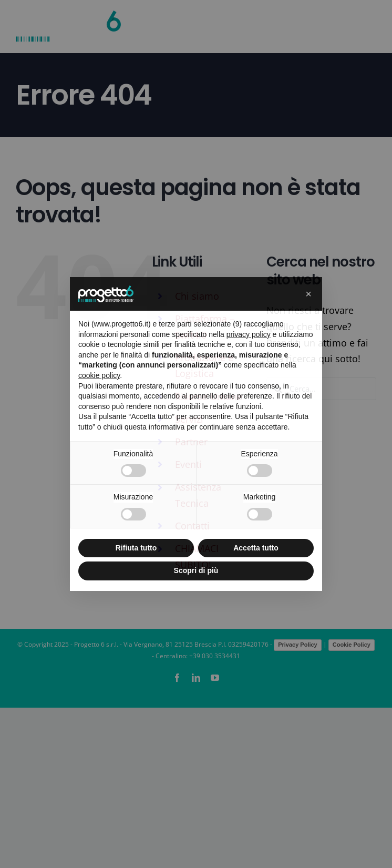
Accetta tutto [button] (256, 548)
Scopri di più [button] (196, 570)
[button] (308, 294)
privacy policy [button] (249, 334)
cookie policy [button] (99, 375)
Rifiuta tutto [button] (136, 548)
